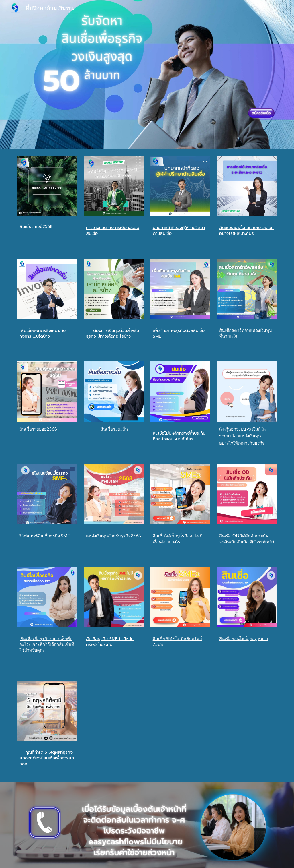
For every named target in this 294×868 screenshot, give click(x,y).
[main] (47, 227)
